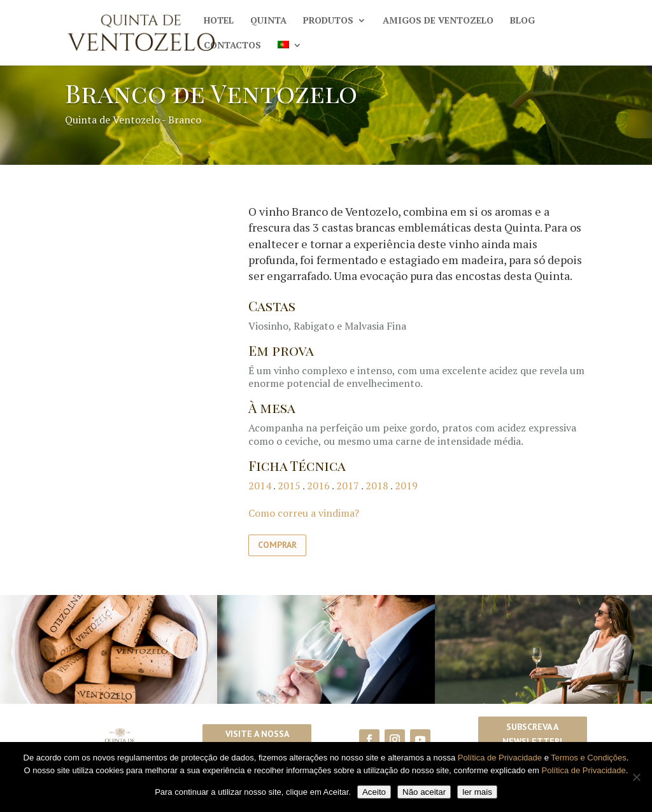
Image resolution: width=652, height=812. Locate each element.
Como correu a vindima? (304, 513)
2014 (260, 486)
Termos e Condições (589, 758)
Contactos (232, 46)
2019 (406, 486)
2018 (377, 486)
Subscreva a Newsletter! (532, 734)
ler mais (477, 792)
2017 (348, 486)
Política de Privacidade (500, 758)
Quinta (268, 21)
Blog (522, 21)
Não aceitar (424, 792)
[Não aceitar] (636, 777)
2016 (318, 486)
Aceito (374, 792)
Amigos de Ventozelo (438, 21)
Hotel (219, 21)
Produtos (328, 21)
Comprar (277, 545)
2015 (289, 486)
